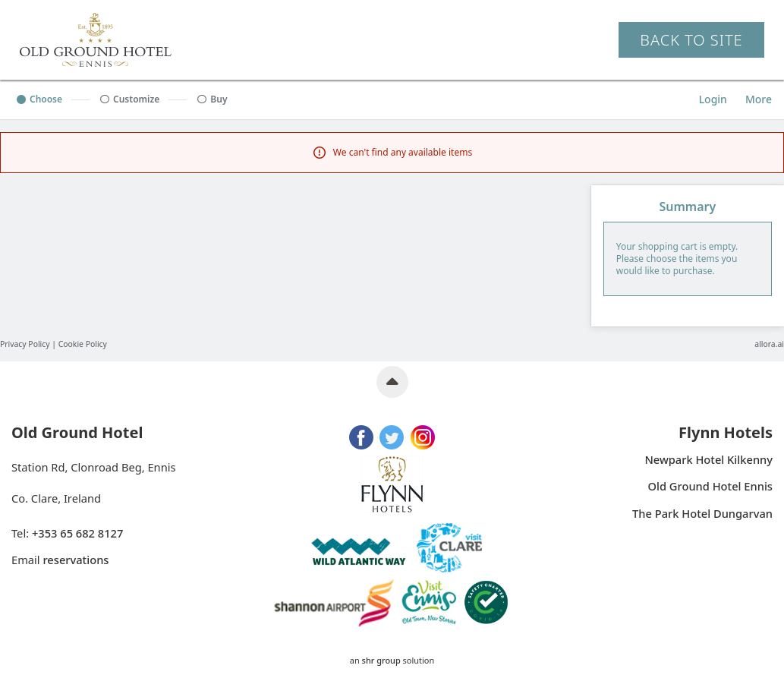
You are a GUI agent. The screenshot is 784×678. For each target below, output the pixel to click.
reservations (76, 560)
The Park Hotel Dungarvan (702, 514)
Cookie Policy (83, 344)
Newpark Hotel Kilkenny (708, 460)
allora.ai (769, 344)
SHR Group (381, 660)
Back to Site (691, 40)
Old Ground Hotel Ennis (710, 486)
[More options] (759, 99)
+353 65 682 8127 (77, 533)
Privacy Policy (25, 344)
